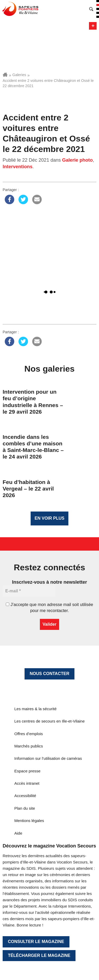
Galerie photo (77, 160)
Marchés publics (29, 746)
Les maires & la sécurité (35, 709)
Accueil (5, 75)
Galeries (19, 75)
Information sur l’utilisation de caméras (48, 758)
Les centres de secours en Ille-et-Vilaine (49, 721)
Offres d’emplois (29, 734)
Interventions (18, 167)
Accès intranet (27, 783)
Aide (18, 833)
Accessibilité (25, 796)
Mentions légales (29, 821)
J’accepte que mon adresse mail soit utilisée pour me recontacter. (49, 607)
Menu (93, 26)
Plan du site (25, 808)
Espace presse (27, 771)
